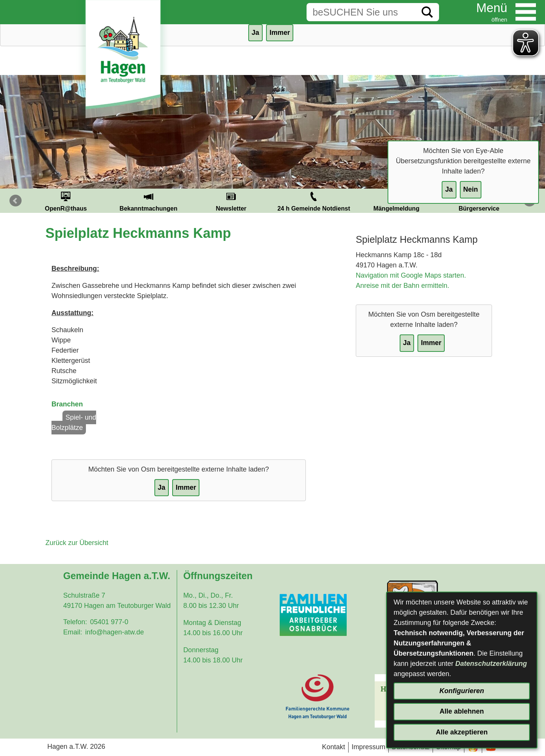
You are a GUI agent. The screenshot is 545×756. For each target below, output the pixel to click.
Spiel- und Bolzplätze (74, 423)
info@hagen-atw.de (114, 632)
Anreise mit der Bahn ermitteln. (403, 286)
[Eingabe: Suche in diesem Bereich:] (361, 12)
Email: (73, 632)
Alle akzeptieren (462, 732)
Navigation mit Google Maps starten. (411, 275)
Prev (16, 201)
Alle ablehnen (462, 711)
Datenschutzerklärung (491, 664)
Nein (471, 189)
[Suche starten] (427, 12)
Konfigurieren (462, 691)
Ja (449, 189)
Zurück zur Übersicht (77, 543)
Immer (280, 33)
